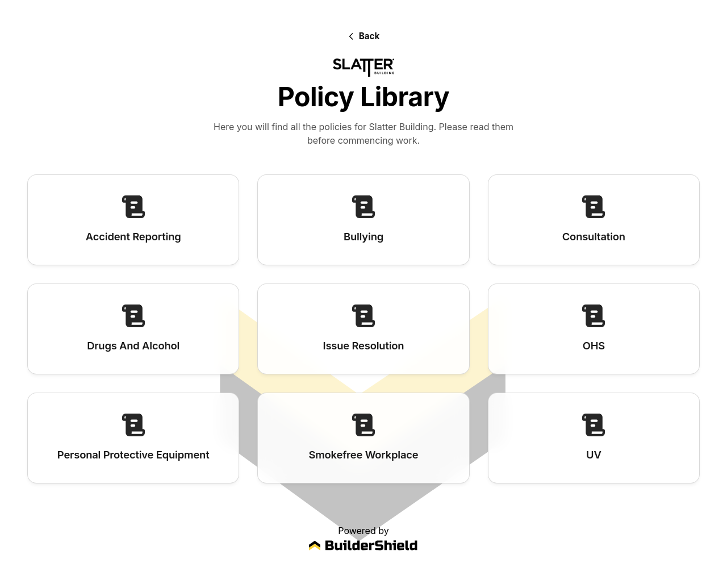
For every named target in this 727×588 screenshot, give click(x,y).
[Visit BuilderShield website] (363, 547)
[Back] (364, 36)
